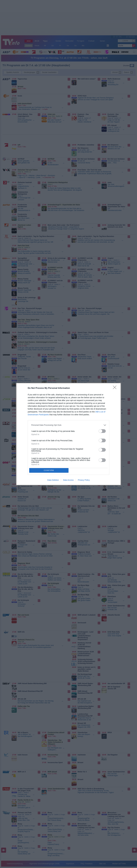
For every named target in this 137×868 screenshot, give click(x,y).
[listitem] (68, 425)
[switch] (102, 431)
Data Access (68, 480)
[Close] (116, 388)
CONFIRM (49, 470)
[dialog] (68, 434)
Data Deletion (53, 480)
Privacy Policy (84, 480)
